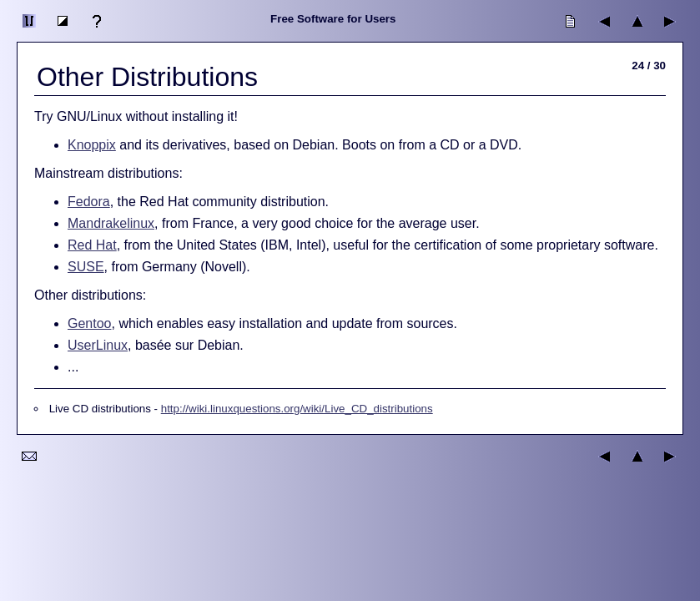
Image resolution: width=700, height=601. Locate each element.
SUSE (86, 267)
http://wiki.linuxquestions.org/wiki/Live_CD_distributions (297, 409)
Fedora (89, 202)
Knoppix (92, 145)
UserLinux (98, 345)
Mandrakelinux (111, 223)
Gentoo (89, 323)
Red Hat (92, 245)
